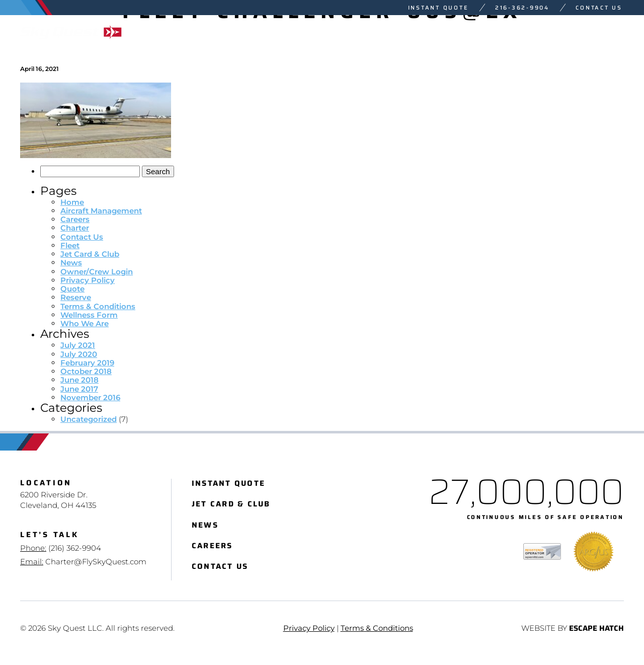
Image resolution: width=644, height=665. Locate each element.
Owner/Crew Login (97, 272)
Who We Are (589, 32)
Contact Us (599, 8)
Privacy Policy (88, 280)
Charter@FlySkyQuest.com (96, 562)
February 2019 (87, 363)
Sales (515, 32)
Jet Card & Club (90, 254)
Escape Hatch (596, 629)
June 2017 (79, 389)
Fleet (362, 32)
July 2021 (78, 345)
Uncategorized (89, 419)
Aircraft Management (101, 211)
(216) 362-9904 (75, 548)
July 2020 (79, 354)
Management (438, 32)
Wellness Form (89, 315)
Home (72, 202)
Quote (72, 289)
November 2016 (90, 397)
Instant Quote (438, 8)
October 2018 (86, 371)
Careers (75, 219)
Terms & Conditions (98, 306)
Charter (298, 32)
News (71, 263)
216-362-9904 (522, 8)
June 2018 (79, 380)
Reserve (76, 297)
